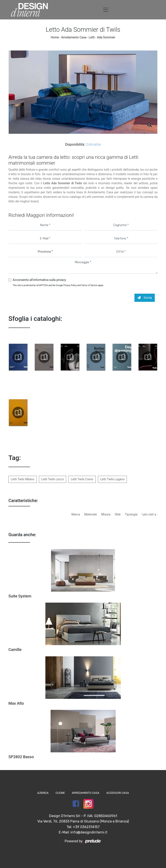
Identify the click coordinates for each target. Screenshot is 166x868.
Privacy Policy (70, 285)
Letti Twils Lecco (53, 479)
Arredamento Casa (74, 37)
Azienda (43, 793)
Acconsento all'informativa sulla (39, 280)
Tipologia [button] (131, 514)
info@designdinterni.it (89, 832)
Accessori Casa (118, 793)
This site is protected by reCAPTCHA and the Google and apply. (58, 285)
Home (55, 37)
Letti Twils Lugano (113, 479)
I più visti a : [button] (150, 514)
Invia (145, 298)
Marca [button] (76, 514)
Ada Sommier (106, 37)
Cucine (60, 793)
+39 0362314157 (86, 827)
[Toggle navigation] (106, 10)
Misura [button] (106, 514)
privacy (61, 280)
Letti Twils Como (82, 479)
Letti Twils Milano (23, 479)
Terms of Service (89, 285)
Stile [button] (118, 514)
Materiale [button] (91, 514)
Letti (92, 37)
